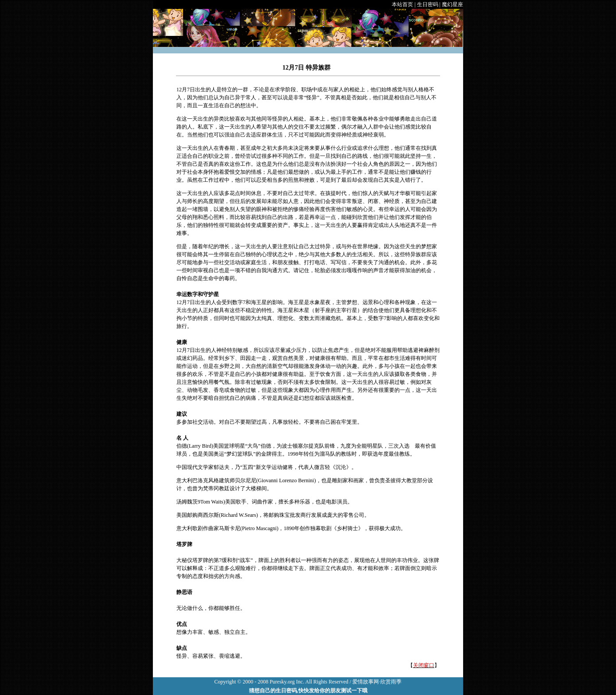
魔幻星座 (452, 4)
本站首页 (402, 4)
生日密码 (428, 4)
